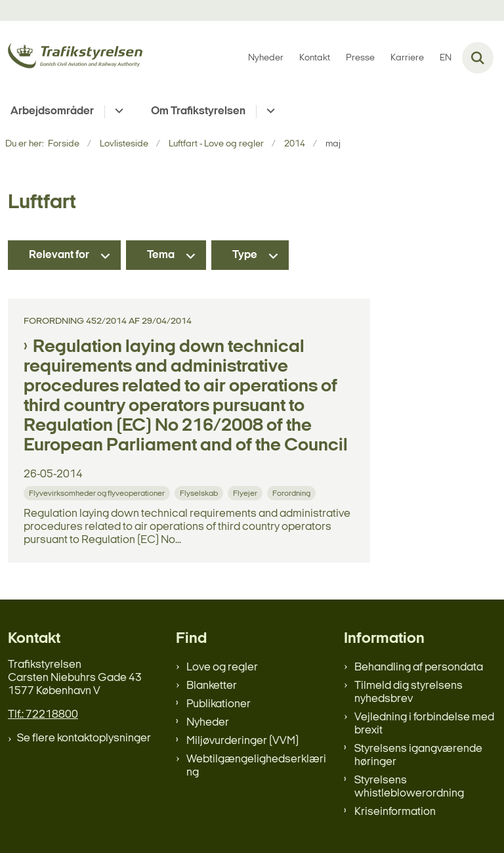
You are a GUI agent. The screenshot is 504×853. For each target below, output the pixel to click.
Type (245, 255)
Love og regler (222, 667)
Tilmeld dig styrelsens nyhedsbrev (409, 692)
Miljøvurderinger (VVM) (242, 741)
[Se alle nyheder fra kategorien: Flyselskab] (200, 493)
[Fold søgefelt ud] (478, 58)
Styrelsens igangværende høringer (418, 755)
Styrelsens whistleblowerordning (409, 787)
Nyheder (208, 723)
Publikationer (219, 704)
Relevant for (59, 255)
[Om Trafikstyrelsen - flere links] (269, 112)
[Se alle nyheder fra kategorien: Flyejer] (246, 493)
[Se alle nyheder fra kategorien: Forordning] (293, 493)
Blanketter (212, 686)
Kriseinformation (395, 812)
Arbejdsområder (52, 111)
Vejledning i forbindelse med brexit (424, 724)
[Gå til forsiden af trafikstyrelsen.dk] (71, 58)
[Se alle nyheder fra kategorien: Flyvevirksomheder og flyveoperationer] (98, 493)
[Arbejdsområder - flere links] (117, 112)
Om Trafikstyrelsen (198, 111)
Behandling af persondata (419, 667)
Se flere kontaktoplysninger (84, 738)
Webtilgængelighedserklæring (256, 766)
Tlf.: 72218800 (43, 715)
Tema (161, 255)
